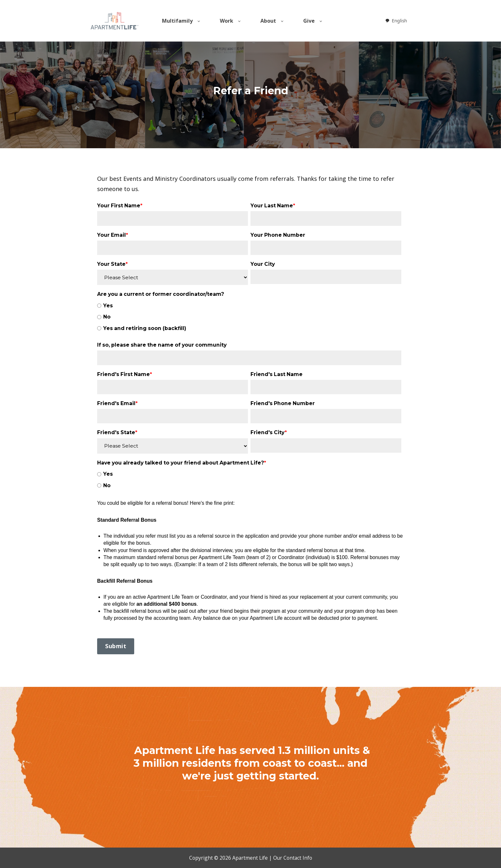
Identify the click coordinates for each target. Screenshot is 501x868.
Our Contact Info (293, 858)
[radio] (249, 306)
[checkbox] (249, 317)
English (396, 21)
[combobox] (396, 21)
